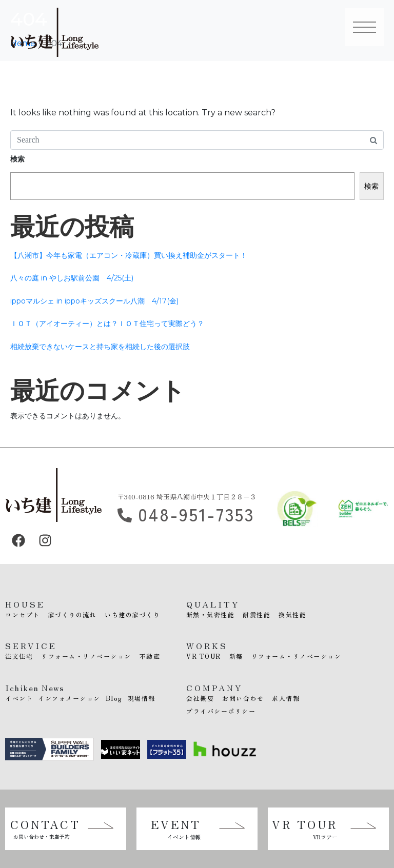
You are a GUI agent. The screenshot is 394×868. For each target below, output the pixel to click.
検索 (17, 159)
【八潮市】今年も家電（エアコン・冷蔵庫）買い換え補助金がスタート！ (129, 255)
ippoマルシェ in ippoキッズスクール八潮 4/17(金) (94, 301)
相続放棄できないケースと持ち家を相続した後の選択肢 (100, 347)
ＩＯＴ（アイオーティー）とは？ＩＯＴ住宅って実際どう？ (107, 324)
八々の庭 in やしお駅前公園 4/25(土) (72, 278)
